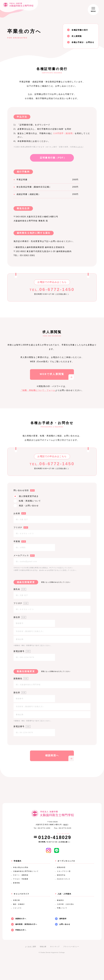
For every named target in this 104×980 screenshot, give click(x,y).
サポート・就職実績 (21, 895)
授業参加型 (61, 887)
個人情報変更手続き (29, 496)
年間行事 (16, 920)
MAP (66, 845)
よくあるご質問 (31, 967)
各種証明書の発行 (80, 30)
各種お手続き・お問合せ (83, 42)
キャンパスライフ (21, 914)
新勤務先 (21, 679)
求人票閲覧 (77, 36)
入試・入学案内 (64, 914)
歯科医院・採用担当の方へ (26, 944)
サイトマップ (55, 967)
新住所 (20, 617)
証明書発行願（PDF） (53, 158)
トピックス (17, 928)
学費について (62, 928)
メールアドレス (24, 555)
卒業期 (20, 541)
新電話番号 (22, 651)
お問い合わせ (65, 944)
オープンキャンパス (66, 881)
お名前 (20, 513)
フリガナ (21, 527)
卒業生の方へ (21, 950)
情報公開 (43, 967)
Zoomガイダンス (64, 899)
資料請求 (63, 939)
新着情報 (16, 903)
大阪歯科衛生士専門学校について (26, 891)
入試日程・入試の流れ (65, 924)
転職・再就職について (30, 501)
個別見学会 (61, 895)
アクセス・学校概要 (21, 899)
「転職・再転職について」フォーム (38, 390)
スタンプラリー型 (64, 891)
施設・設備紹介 (19, 924)
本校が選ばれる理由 (21, 887)
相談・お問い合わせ (29, 506)
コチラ (80, 147)
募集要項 (60, 920)
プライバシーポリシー (71, 967)
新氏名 (20, 589)
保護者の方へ (21, 939)
